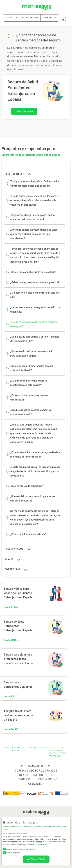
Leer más (42, 844)
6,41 (40, 689)
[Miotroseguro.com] (37, 7)
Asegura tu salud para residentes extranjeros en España (18, 715)
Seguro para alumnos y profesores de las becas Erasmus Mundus (19, 659)
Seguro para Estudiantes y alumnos (18, 684)
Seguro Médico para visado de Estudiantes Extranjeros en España (18, 593)
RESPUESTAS (50, 17)
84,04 (44, 717)
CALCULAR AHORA (24, 111)
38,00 (44, 628)
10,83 (43, 595)
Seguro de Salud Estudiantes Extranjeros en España (18, 626)
